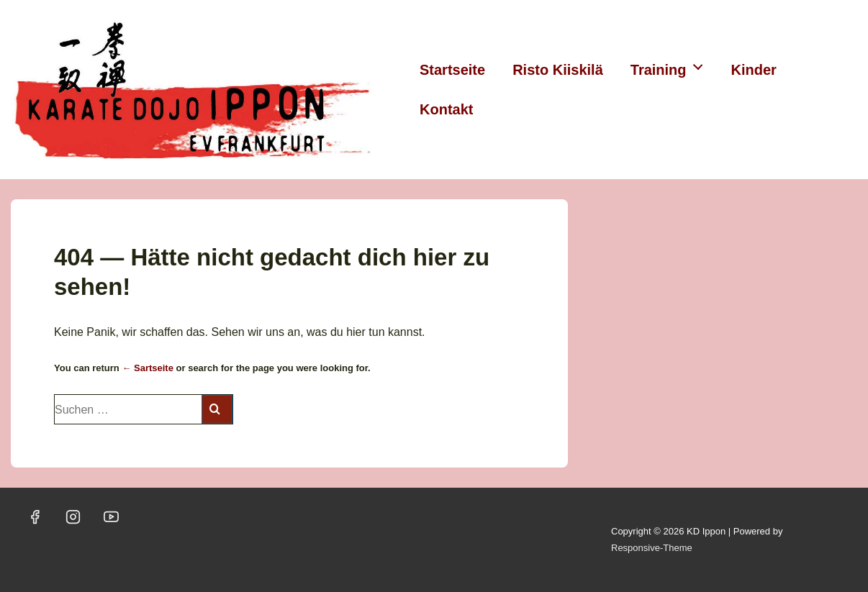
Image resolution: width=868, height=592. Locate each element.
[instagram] (73, 517)
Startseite (452, 70)
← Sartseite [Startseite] (148, 368)
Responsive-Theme (652, 548)
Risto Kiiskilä (558, 70)
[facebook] (35, 517)
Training (671, 66)
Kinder (754, 70)
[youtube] (112, 517)
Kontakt (446, 109)
